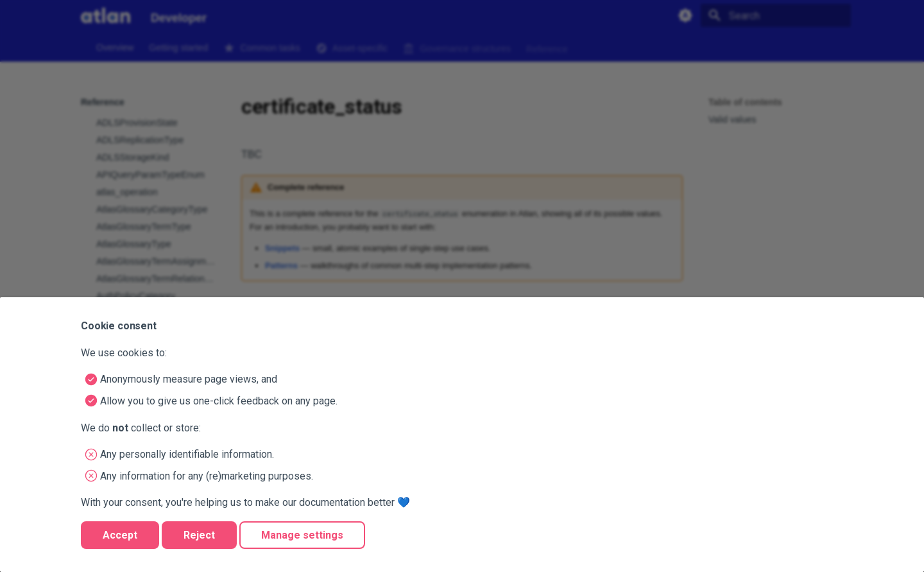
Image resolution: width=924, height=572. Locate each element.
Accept (120, 535)
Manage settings (302, 535)
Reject (199, 535)
